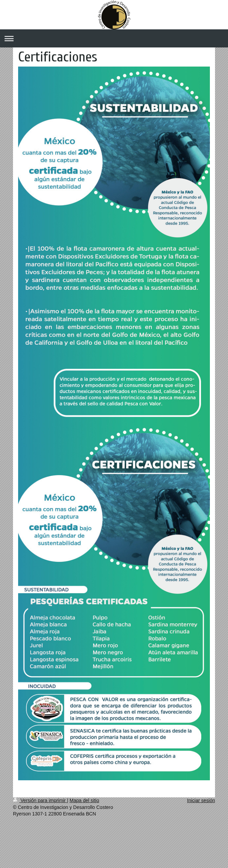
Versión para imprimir (40, 800)
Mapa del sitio (84, 800)
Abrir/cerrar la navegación (114, 38)
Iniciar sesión (201, 800)
